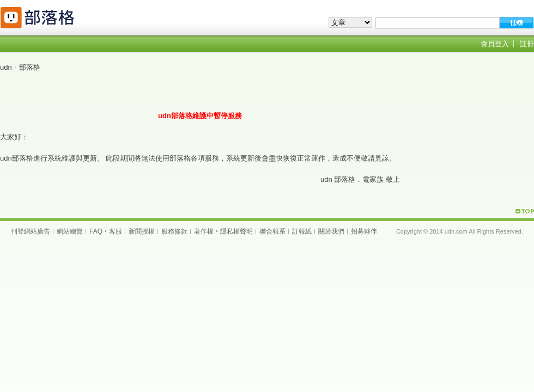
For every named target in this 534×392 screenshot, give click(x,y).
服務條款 (174, 231)
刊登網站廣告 (31, 231)
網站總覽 (70, 231)
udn (6, 67)
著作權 (204, 231)
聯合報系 (272, 231)
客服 (116, 231)
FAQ (96, 231)
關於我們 (331, 231)
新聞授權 (142, 231)
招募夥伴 (364, 231)
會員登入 (495, 44)
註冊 (527, 44)
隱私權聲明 (236, 231)
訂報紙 (302, 231)
